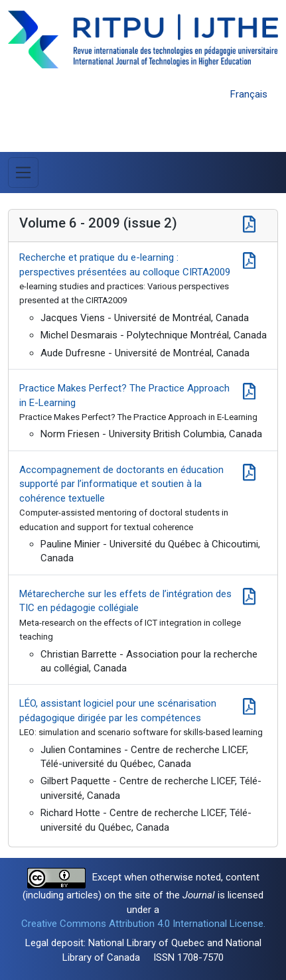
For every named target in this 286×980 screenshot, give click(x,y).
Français (249, 94)
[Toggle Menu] (23, 173)
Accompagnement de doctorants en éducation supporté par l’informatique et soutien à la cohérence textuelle (121, 484)
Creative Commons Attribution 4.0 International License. (143, 924)
